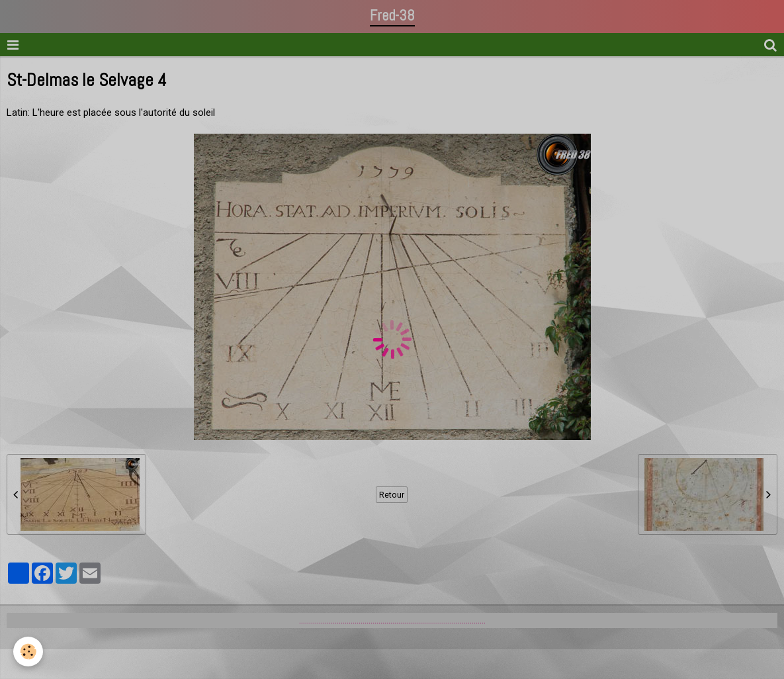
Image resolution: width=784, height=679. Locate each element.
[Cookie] (28, 652)
